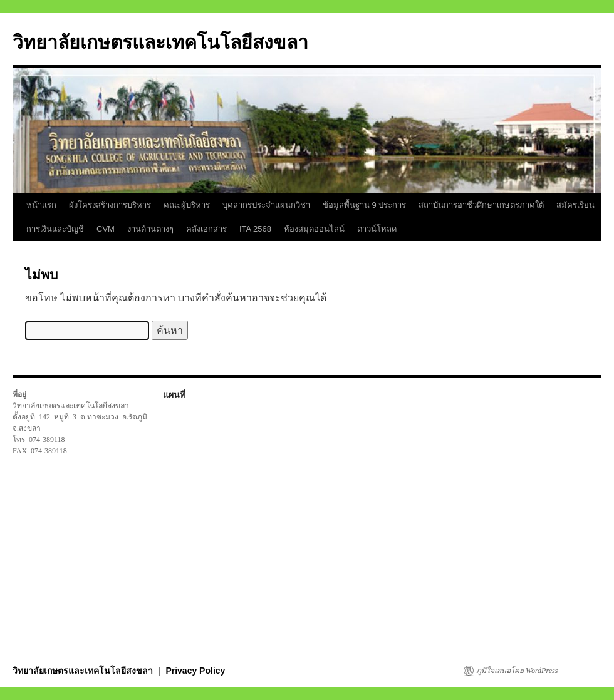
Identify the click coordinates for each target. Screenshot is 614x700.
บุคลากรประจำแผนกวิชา (266, 205)
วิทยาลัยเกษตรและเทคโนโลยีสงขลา (160, 42)
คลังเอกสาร (206, 229)
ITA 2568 (255, 229)
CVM (106, 229)
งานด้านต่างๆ (150, 229)
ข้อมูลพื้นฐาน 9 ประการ (364, 205)
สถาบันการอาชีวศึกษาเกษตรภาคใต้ (481, 205)
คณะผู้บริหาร (187, 205)
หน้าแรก (41, 205)
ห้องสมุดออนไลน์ (314, 229)
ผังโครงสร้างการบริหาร (110, 205)
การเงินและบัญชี (55, 229)
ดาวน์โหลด (377, 229)
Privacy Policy (195, 671)
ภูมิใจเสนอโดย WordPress (517, 671)
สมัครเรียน (575, 205)
